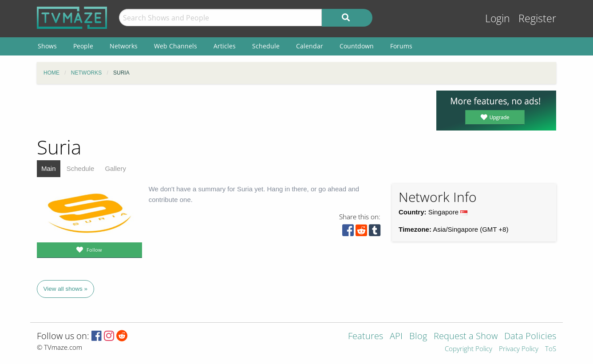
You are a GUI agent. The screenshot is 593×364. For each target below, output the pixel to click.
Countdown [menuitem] (357, 46)
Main (49, 168)
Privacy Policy (519, 349)
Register (537, 18)
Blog (418, 337)
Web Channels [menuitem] (176, 46)
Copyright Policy (468, 349)
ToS (551, 349)
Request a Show (466, 337)
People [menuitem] (83, 46)
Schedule (81, 168)
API (396, 337)
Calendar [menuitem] (310, 46)
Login (498, 18)
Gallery (115, 168)
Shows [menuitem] (47, 46)
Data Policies (530, 337)
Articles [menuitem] (225, 46)
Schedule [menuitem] (266, 46)
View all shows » (66, 289)
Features (366, 337)
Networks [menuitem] (124, 46)
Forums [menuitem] (401, 46)
